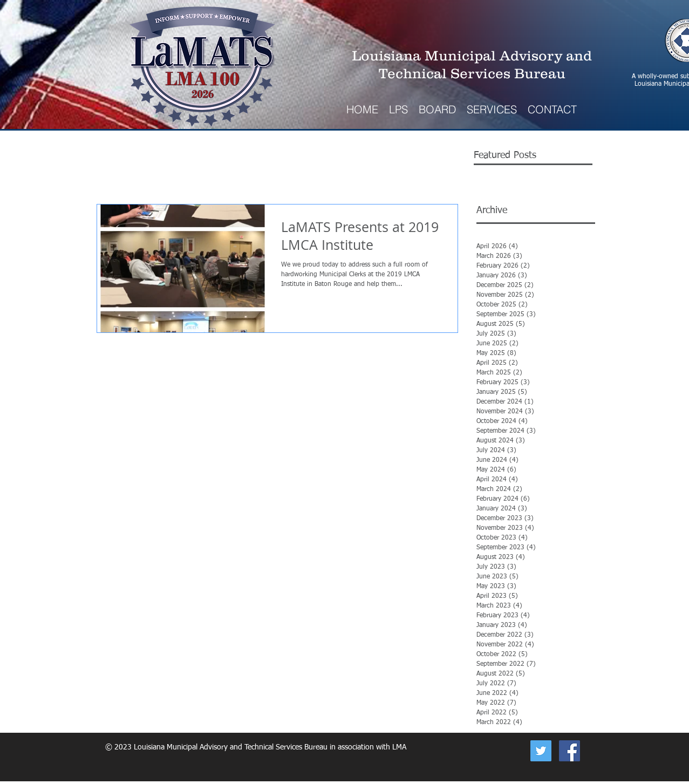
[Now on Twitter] (541, 751)
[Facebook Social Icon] (569, 751)
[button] (492, 109)
